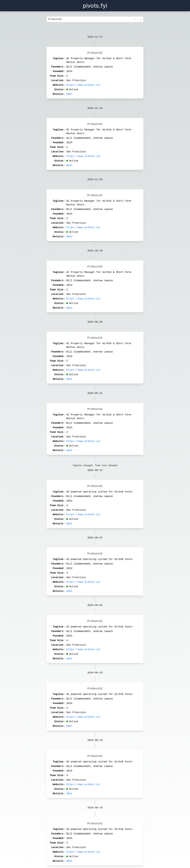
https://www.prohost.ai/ (84, 85)
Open (69, 94)
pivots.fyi (95, 6)
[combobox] (49, 19)
